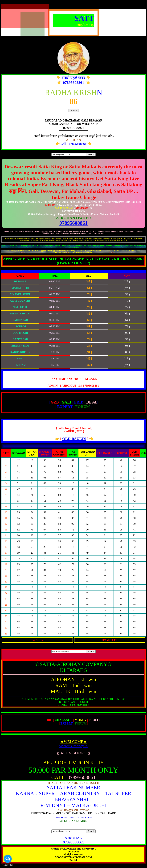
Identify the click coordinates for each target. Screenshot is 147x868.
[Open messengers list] (8, 859)
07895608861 (73, 223)
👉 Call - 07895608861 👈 (73, 144)
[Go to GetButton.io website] (8, 865)
